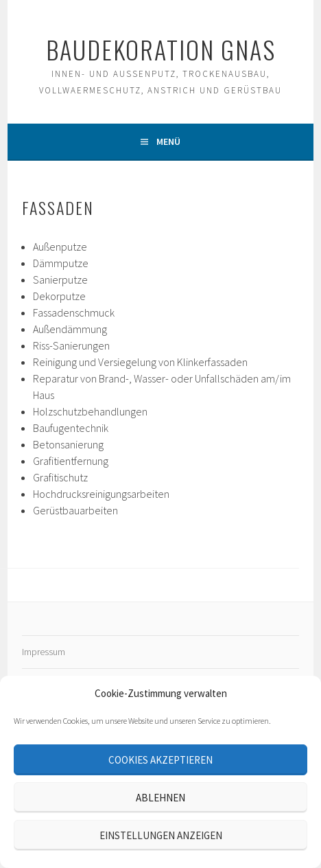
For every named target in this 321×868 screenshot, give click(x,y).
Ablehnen (160, 798)
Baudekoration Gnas (161, 49)
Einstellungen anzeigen (161, 835)
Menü (168, 141)
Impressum (44, 652)
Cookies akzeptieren (160, 760)
